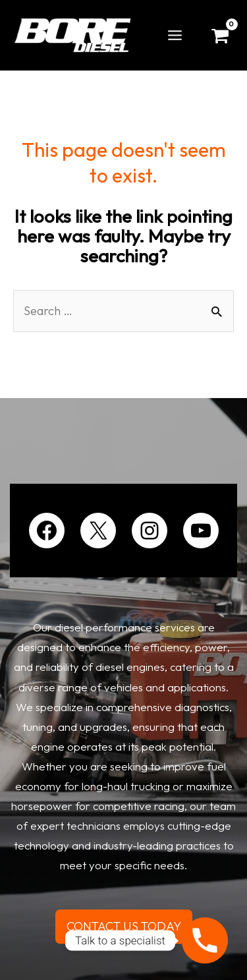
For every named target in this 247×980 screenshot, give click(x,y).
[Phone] (205, 940)
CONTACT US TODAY (124, 926)
